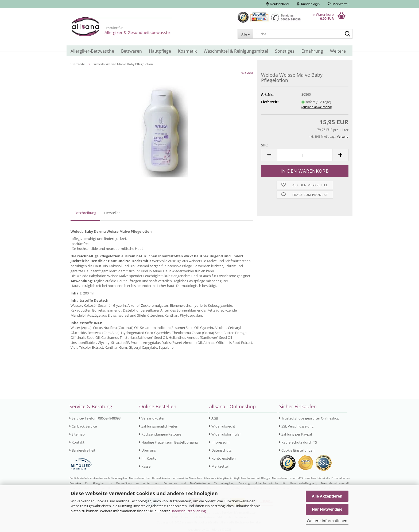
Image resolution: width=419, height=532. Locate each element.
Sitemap (77, 434)
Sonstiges (285, 51)
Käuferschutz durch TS (298, 442)
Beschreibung (85, 213)
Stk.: (264, 145)
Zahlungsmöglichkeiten (159, 426)
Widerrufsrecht (222, 426)
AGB (214, 418)
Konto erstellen (222, 458)
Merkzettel (338, 4)
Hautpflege (160, 51)
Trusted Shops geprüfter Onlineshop (309, 418)
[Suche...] (245, 34)
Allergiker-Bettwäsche (92, 51)
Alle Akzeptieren (327, 496)
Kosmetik (187, 51)
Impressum (219, 442)
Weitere (338, 51)
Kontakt (77, 442)
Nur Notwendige (327, 509)
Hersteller (112, 213)
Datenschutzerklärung (188, 511)
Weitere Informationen (327, 521)
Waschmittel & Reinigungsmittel (236, 51)
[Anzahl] (305, 155)
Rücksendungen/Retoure (160, 434)
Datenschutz (220, 450)
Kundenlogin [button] (308, 4)
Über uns (148, 450)
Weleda (247, 73)
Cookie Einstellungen (297, 450)
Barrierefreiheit (82, 450)
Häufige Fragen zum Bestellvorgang (168, 442)
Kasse (145, 466)
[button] (277, 4)
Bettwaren (131, 51)
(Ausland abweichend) (317, 107)
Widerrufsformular (225, 434)
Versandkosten (152, 418)
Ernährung (312, 51)
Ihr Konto (148, 458)
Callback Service (83, 426)
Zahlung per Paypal (296, 434)
